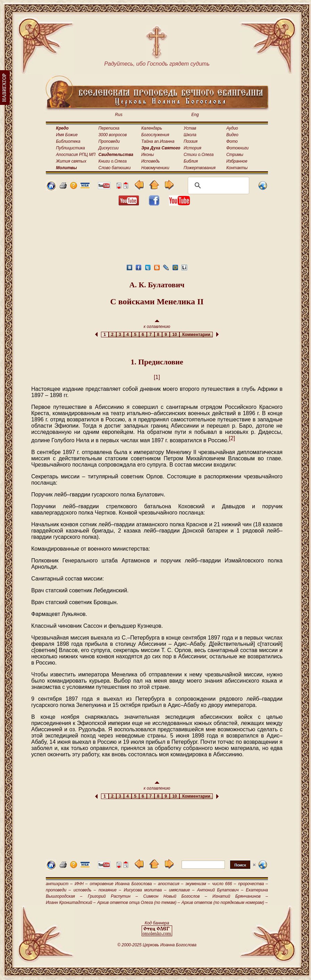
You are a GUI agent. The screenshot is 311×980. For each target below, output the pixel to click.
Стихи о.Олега (199, 155)
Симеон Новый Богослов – (175, 896)
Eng (195, 115)
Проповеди (109, 141)
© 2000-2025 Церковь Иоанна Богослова (157, 945)
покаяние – (110, 890)
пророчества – (253, 884)
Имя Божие (67, 135)
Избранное (237, 161)
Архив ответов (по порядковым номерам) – (225, 903)
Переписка (109, 128)
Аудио (232, 128)
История (192, 148)
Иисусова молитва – (145, 890)
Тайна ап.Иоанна (158, 141)
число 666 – (224, 884)
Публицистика (70, 148)
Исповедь (150, 161)
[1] (157, 377)
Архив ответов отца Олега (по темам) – (138, 903)
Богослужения (155, 135)
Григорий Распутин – (113, 896)
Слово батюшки (115, 168)
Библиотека (68, 141)
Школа (190, 135)
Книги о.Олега (113, 161)
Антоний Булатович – (220, 890)
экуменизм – (198, 884)
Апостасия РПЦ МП (76, 155)
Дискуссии (109, 148)
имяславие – (182, 890)
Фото (232, 141)
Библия (191, 161)
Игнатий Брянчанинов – (240, 896)
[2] (232, 438)
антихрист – (59, 884)
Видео (232, 135)
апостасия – (171, 884)
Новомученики (155, 168)
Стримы (235, 155)
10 (175, 335)
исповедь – (85, 890)
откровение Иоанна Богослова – (123, 884)
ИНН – (81, 884)
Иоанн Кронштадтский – (71, 903)
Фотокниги (237, 148)
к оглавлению (157, 324)
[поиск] (217, 186)
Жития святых (71, 161)
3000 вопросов (113, 135)
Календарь (152, 128)
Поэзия (191, 141)
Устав (190, 128)
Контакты (237, 168)
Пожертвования (200, 168)
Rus (119, 115)
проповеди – (58, 890)
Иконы (148, 155)
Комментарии (196, 335)
